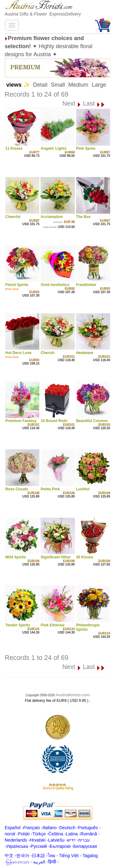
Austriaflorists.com (73, 695)
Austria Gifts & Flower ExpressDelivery (43, 14)
